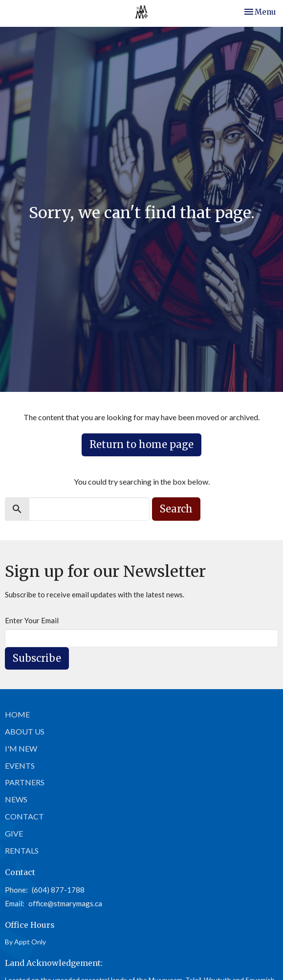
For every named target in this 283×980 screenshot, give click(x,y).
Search (176, 509)
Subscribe (37, 658)
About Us (25, 731)
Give (14, 833)
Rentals (22, 850)
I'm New (21, 748)
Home (17, 714)
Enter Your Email (32, 620)
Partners (25, 782)
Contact (24, 816)
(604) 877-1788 (58, 890)
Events (20, 766)
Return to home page (141, 444)
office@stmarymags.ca (65, 903)
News (16, 799)
